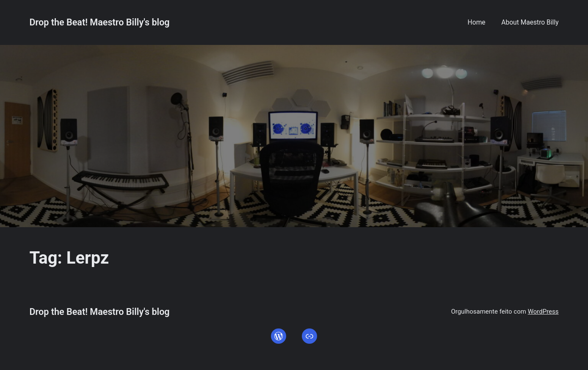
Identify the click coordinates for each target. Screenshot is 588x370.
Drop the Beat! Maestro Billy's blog (99, 22)
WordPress (543, 312)
